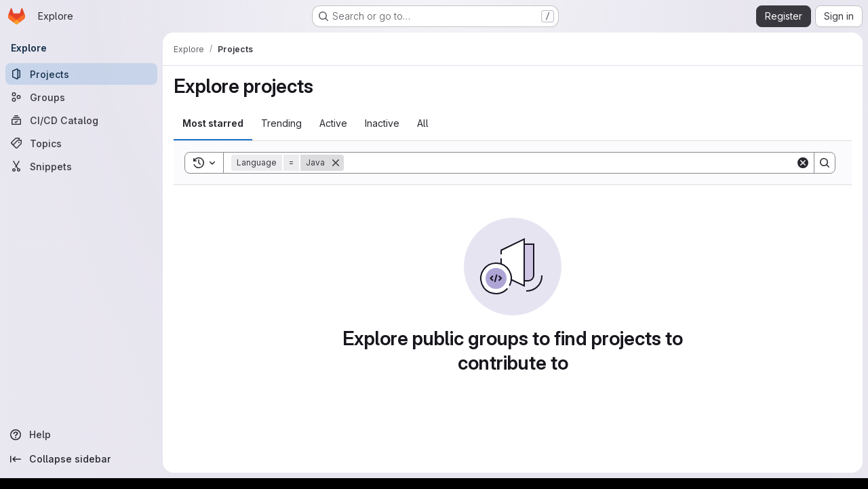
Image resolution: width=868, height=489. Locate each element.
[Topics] (81, 143)
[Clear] (803, 163)
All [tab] (423, 123)
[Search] (570, 163)
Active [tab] (333, 123)
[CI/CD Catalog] (81, 120)
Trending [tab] (281, 123)
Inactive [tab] (382, 123)
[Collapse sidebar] (81, 459)
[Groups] (81, 97)
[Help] (81, 435)
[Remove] (336, 163)
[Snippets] (81, 166)
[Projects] (81, 74)
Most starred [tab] (213, 123)
